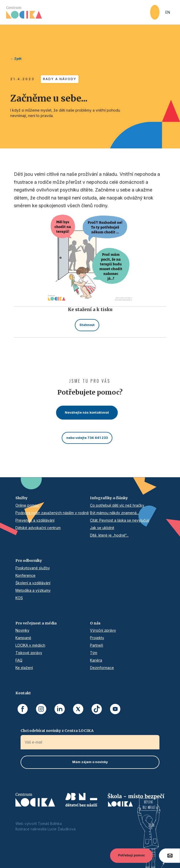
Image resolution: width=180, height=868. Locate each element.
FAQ (19, 660)
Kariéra (96, 660)
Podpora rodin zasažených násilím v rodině (52, 513)
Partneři (97, 645)
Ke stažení (24, 668)
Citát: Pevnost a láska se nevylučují (120, 520)
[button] (155, 12)
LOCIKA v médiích (30, 645)
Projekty (97, 638)
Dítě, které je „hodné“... (109, 535)
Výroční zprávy (103, 630)
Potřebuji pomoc (132, 855)
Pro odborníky (29, 561)
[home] (78, 12)
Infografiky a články (109, 498)
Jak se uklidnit (102, 528)
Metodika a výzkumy (33, 590)
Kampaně (23, 638)
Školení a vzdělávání (33, 583)
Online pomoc (27, 505)
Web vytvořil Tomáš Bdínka (39, 824)
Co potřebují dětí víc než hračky (117, 505)
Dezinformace (102, 668)
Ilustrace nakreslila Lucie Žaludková (46, 829)
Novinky (22, 630)
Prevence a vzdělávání (35, 520)
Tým (94, 653)
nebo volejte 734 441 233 (87, 438)
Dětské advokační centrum (38, 528)
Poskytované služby (33, 568)
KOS (19, 598)
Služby (21, 498)
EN (168, 12)
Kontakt (23, 693)
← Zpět (16, 59)
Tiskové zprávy (29, 653)
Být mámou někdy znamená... (114, 513)
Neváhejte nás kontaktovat (87, 412)
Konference (25, 575)
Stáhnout (87, 325)
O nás (95, 623)
